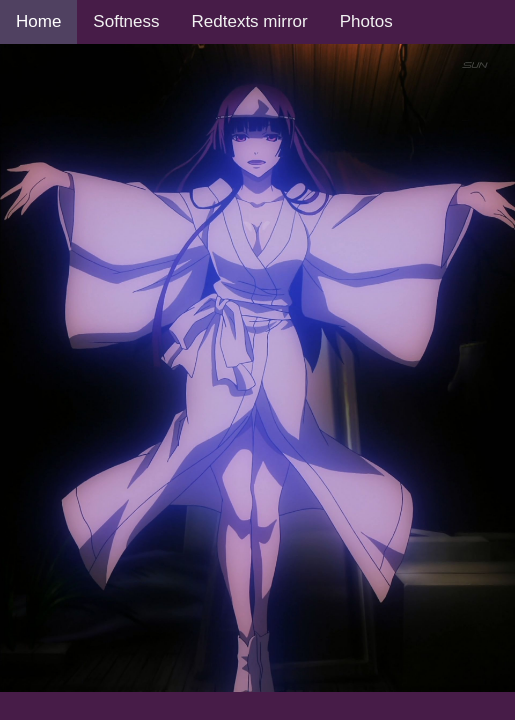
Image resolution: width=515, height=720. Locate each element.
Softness (126, 21)
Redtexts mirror (250, 21)
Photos (366, 21)
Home (38, 21)
